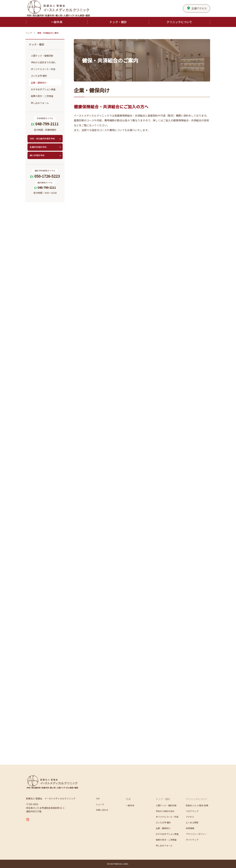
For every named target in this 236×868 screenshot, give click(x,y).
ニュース (100, 804)
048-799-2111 (45, 124)
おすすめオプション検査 (43, 89)
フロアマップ (192, 811)
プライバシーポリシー (196, 834)
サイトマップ (192, 840)
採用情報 (190, 828)
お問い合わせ (102, 810)
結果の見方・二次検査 (42, 96)
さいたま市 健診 (39, 76)
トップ (29, 33)
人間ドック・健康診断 (42, 56)
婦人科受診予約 (37, 155)
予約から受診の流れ (165, 811)
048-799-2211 (45, 187)
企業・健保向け (39, 83)
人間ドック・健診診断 (166, 805)
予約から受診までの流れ (43, 62)
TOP (98, 799)
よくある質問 (192, 822)
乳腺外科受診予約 (38, 147)
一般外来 (130, 805)
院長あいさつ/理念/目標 (197, 805)
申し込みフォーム (40, 103)
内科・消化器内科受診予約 (42, 139)
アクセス (197, 7)
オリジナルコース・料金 (43, 69)
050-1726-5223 (45, 176)
